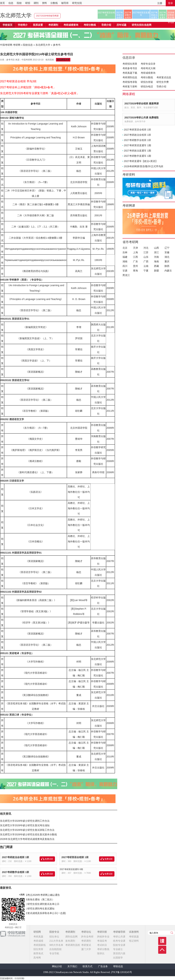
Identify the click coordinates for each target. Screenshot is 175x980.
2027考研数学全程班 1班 (15, 872)
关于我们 (72, 966)
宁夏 (146, 271)
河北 (146, 248)
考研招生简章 (130, 64)
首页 (2, 3)
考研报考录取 (130, 82)
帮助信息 (118, 966)
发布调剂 (70, 941)
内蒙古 (168, 271)
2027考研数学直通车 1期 (137, 156)
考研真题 (38, 937)
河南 (156, 257)
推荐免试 (38, 953)
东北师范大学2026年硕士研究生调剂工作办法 (25, 821)
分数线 (54, 3)
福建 (125, 257)
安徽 (167, 252)
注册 (160, 3)
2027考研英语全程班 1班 (75, 857)
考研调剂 (53, 25)
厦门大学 (86, 949)
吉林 (125, 252)
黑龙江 (126, 275)
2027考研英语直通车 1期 (137, 145)
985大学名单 (56, 945)
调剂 (36, 3)
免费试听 (49, 859)
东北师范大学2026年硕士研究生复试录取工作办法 (27, 830)
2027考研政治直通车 (154, 15)
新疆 (156, 271)
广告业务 (103, 966)
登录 (170, 3)
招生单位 (54, 937)
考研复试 (86, 945)
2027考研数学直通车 (163, 15)
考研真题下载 (130, 73)
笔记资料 (134, 941)
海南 (156, 261)
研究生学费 (163, 82)
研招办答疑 (147, 82)
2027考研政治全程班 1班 (15, 857)
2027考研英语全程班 (106, 14)
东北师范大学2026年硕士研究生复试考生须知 (25, 825)
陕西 (167, 266)
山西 (156, 248)
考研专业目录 (148, 64)
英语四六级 (119, 953)
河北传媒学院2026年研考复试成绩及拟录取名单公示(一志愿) (33, 913)
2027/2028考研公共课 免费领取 (142, 118)
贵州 (135, 266)
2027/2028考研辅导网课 (47, 16)
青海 (135, 271)
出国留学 (118, 958)
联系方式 (87, 966)
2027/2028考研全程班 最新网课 (142, 103)
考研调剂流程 (73, 945)
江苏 (146, 252)
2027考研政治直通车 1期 (137, 151)
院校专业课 (119, 945)
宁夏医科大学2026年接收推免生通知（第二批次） (27, 899)
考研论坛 (86, 932)
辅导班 (65, 3)
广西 (146, 261)
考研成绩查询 (148, 73)
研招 (28, 3)
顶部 (162, 950)
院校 (19, 3)
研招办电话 (147, 87)
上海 (135, 252)
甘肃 (125, 271)
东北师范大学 (16, 15)
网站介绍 (57, 966)
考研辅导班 (119, 932)
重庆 (167, 261)
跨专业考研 (87, 937)
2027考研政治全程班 (120, 15)
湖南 (125, 261)
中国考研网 (13, 934)
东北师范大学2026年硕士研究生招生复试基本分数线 (28, 834)
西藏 (156, 266)
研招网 (37, 932)
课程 (162, 941)
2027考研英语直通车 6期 (71, 869)
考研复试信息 (164, 77)
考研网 (17, 45)
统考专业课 (119, 941)
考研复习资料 (130, 87)
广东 (135, 261)
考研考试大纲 (148, 68)
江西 (135, 257)
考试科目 (102, 945)
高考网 (37, 958)
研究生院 (77, 3)
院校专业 (54, 932)
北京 (125, 248)
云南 (146, 266)
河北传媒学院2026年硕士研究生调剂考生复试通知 (27, 909)
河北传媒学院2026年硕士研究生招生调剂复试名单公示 (30, 904)
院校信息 (28, 45)
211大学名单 (56, 941)
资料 (44, 3)
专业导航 (54, 953)
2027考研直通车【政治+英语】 (141, 161)
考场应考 (102, 941)
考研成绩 (38, 941)
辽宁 (167, 248)
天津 (135, 248)
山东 (146, 257)
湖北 (167, 257)
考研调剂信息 (130, 77)
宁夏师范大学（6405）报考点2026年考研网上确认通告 (30, 895)
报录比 (101, 953)
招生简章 (38, 949)
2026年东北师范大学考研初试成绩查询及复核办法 (27, 839)
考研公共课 (119, 937)
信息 (11, 3)
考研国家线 (40, 945)
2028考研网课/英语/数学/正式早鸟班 (171, 15)
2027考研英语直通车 (141, 14)
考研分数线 (147, 77)
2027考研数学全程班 (128, 15)
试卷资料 (134, 932)
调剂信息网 (71, 937)
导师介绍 (106, 25)
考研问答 (102, 932)
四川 (125, 266)
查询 (172, 933)
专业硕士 (118, 949)
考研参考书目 (130, 68)
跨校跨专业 (103, 937)
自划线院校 (55, 949)
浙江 (156, 252)
